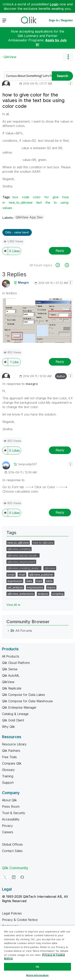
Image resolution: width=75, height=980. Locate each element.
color (37, 197)
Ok (37, 967)
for (47, 197)
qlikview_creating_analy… (24, 568)
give (56, 197)
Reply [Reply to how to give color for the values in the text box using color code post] (60, 251)
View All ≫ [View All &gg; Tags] (13, 605)
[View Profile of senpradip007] (27, 464)
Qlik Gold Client (13, 720)
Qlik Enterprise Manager (19, 707)
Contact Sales (12, 851)
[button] (70, 83)
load (39, 581)
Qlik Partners (11, 751)
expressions (35, 587)
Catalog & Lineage (15, 714)
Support (8, 783)
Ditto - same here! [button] (17, 232)
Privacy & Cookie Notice (20, 920)
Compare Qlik (12, 763)
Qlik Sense (10, 669)
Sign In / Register (61, 20)
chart (22, 575)
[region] (37, 953)
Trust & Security (14, 813)
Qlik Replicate (12, 688)
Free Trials (9, 757)
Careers (8, 832)
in (4, 202)
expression (15, 581)
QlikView (10, 57)
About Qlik (9, 800)
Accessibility (11, 819)
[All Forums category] (8, 631)
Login (54, 4)
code (25, 197)
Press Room (11, 806)
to (55, 202)
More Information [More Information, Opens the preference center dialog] (37, 975)
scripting (58, 594)
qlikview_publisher (41, 575)
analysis (43, 594)
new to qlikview (43, 543)
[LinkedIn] (14, 877)
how (65, 197)
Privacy (7, 826)
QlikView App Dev (29, 217)
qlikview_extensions (21, 594)
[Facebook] (22, 877)
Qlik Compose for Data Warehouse (27, 701)
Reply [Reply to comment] (60, 362)
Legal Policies (12, 913)
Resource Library (14, 744)
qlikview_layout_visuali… (23, 555)
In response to (20, 384)
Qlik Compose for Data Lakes (23, 695)
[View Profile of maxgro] (23, 283)
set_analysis (15, 587)
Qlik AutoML (11, 675)
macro (51, 587)
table (49, 581)
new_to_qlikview (21, 202)
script (11, 575)
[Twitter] (5, 877)
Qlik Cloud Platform (16, 663)
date (29, 581)
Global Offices (12, 844)
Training (8, 776)
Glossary (8, 770)
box (15, 197)
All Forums (24, 631)
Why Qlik (8, 727)
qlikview (50, 568)
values (7, 208)
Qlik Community (15, 868)
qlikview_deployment (21, 562)
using (64, 202)
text (39, 202)
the (48, 202)
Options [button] (68, 57)
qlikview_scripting (19, 549)
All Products (11, 656)
